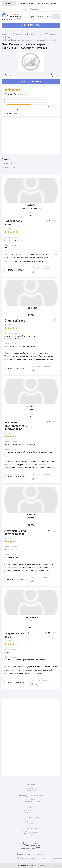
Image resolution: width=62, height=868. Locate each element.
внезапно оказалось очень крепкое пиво (16, 426)
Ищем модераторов (47, 3)
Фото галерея (8, 168)
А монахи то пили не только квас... (16, 532)
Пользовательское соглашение (31, 854)
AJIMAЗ (31, 515)
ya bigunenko (31, 617)
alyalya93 (31, 205)
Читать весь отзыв (15, 270)
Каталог (10, 3)
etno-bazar (31, 308)
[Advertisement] (31, 136)
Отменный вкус (15, 321)
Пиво (15, 113)
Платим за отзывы (27, 3)
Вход (24, 9)
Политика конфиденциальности (31, 858)
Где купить (7, 163)
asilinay (31, 406)
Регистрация (35, 9)
